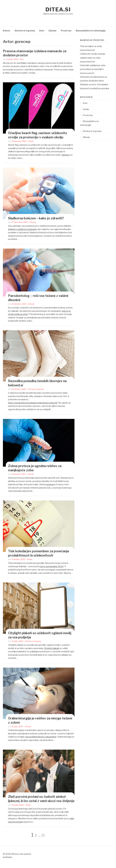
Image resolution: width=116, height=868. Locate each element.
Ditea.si (58, 9)
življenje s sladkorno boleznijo (22, 229)
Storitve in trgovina (25, 31)
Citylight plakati (52, 648)
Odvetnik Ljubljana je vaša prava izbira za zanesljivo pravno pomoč (93, 69)
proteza (50, 484)
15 (43, 835)
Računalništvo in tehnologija (91, 31)
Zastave (66, 155)
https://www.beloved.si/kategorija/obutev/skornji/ (33, 403)
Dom (42, 31)
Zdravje (53, 31)
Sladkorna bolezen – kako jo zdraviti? (36, 218)
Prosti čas (66, 31)
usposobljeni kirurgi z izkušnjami (41, 737)
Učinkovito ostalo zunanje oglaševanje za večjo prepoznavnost (93, 58)
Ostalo (31, 141)
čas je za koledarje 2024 (51, 566)
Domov (7, 31)
